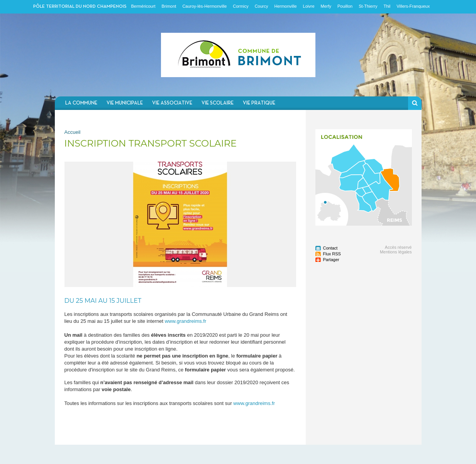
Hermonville (285, 6)
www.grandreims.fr (186, 321)
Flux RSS (332, 254)
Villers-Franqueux (413, 6)
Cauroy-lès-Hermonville (204, 6)
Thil (387, 6)
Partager (331, 260)
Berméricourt (143, 6)
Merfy (326, 6)
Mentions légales (396, 252)
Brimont (169, 6)
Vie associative (172, 103)
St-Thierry (368, 6)
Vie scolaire (218, 103)
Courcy (262, 6)
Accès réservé (398, 247)
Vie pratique (259, 103)
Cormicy (241, 6)
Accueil (73, 132)
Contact (330, 248)
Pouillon (345, 6)
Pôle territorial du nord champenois (80, 7)
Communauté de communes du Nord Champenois (238, 55)
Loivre (309, 6)
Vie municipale (125, 103)
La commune (81, 103)
